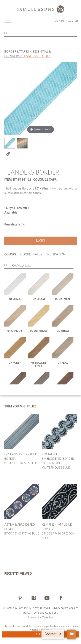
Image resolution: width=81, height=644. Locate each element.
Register (72, 21)
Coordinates (31, 254)
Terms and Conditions (45, 613)
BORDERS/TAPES (17, 52)
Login (41, 241)
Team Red (48, 618)
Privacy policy (60, 608)
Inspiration (56, 254)
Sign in (59, 21)
